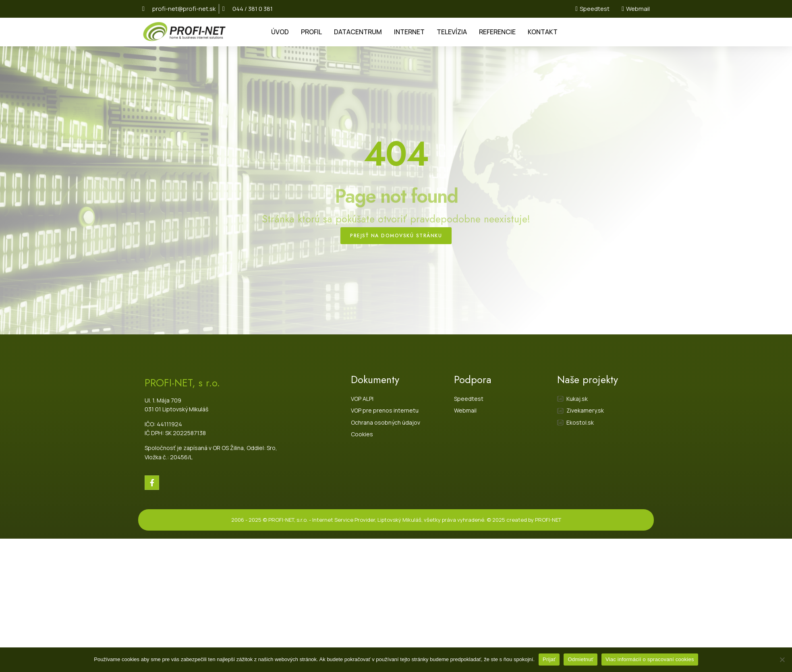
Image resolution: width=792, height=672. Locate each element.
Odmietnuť (581, 659)
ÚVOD (280, 32)
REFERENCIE (497, 32)
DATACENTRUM (358, 32)
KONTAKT (543, 32)
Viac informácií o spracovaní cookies (650, 659)
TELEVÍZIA (452, 32)
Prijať (549, 659)
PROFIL (311, 32)
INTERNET (409, 32)
